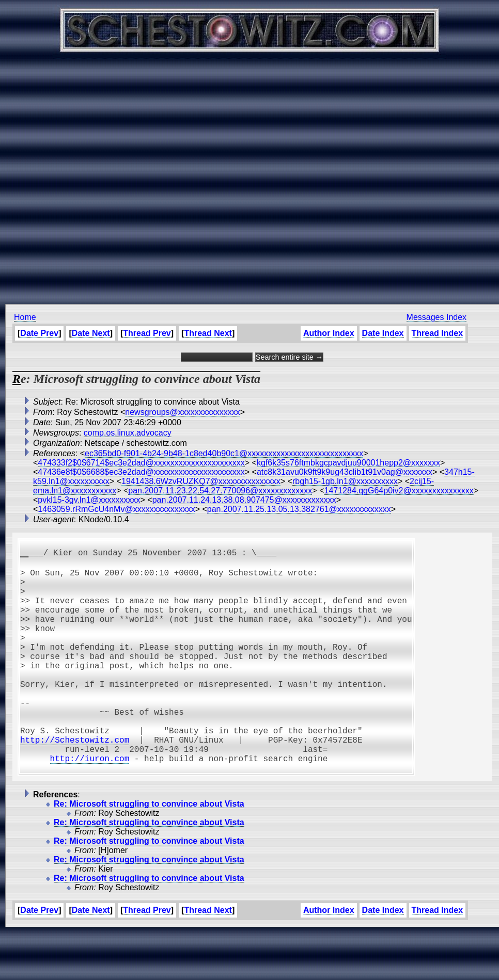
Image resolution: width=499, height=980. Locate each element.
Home (25, 317)
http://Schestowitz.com (75, 781)
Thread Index (437, 333)
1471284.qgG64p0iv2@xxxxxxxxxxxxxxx (399, 491)
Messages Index (436, 317)
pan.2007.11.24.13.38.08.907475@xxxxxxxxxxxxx (244, 500)
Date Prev (39, 333)
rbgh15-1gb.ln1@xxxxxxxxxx (345, 481)
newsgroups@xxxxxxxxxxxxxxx (183, 412)
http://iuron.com (90, 804)
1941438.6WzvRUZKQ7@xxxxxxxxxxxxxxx (201, 481)
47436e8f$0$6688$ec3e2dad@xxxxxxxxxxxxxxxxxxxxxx (141, 472)
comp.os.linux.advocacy (128, 433)
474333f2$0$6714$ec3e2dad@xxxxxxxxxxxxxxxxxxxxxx (141, 463)
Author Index (329, 333)
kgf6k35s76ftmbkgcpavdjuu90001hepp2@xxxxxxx (348, 463)
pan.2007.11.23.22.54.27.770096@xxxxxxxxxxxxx (220, 491)
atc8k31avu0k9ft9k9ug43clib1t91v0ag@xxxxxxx (345, 472)
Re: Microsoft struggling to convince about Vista (149, 851)
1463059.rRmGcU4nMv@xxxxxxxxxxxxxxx (116, 509)
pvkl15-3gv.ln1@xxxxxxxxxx (89, 500)
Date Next (91, 333)
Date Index (383, 333)
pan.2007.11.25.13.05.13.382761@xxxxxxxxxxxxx (299, 509)
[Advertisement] (247, 176)
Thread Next (208, 333)
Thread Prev (147, 333)
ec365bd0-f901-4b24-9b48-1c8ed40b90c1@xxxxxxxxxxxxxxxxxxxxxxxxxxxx (224, 453)
